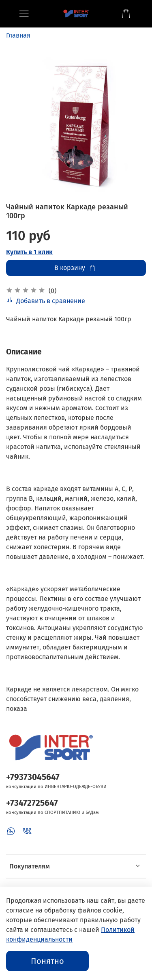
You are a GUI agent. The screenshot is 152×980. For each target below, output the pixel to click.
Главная (18, 35)
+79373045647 (33, 777)
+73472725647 (32, 803)
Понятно (47, 961)
